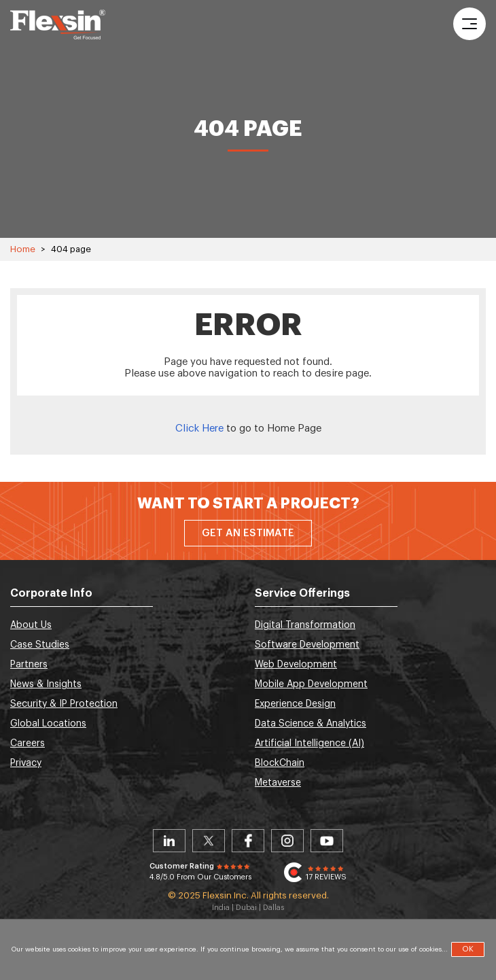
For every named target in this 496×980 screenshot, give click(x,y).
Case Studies (40, 645)
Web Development (296, 665)
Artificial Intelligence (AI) (309, 743)
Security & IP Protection (64, 704)
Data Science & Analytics (311, 724)
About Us (31, 625)
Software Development (307, 645)
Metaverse (278, 783)
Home (23, 249)
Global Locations (48, 724)
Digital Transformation (305, 625)
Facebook (248, 841)
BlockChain (280, 763)
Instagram (287, 841)
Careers (28, 743)
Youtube (327, 841)
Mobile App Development (311, 684)
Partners (29, 665)
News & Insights (46, 684)
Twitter (209, 841)
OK (468, 949)
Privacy (26, 763)
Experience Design (295, 704)
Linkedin (169, 841)
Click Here (199, 428)
